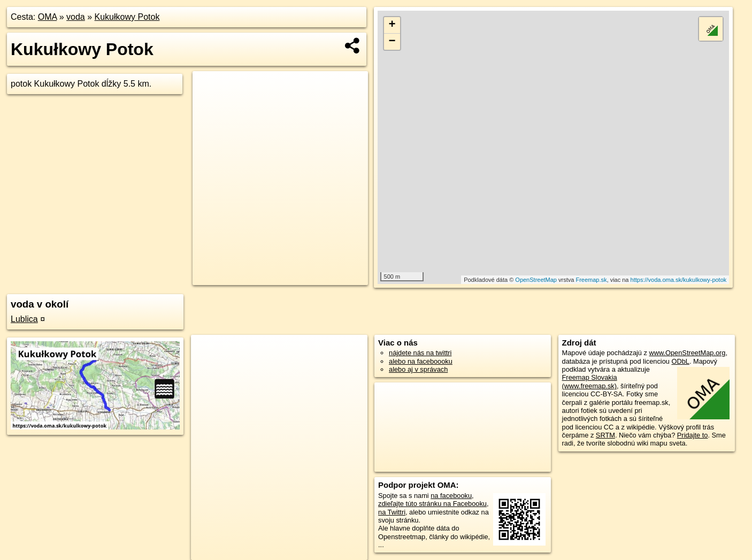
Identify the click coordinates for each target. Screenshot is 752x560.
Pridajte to (693, 435)
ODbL (680, 361)
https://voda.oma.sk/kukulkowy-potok (679, 280)
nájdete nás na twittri (420, 353)
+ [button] (392, 25)
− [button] (392, 42)
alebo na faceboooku (421, 361)
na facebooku (451, 496)
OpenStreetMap (536, 280)
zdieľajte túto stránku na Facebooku (432, 504)
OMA (48, 17)
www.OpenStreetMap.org (687, 353)
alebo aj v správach (418, 369)
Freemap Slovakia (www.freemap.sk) (590, 381)
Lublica (24, 319)
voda (76, 17)
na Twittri (392, 512)
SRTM (605, 435)
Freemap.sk (591, 280)
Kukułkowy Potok (127, 17)
